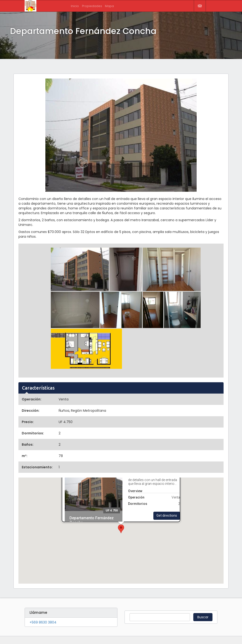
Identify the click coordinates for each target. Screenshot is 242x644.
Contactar (200, 6)
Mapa (109, 6)
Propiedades (92, 6)
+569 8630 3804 (43, 622)
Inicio (75, 6)
